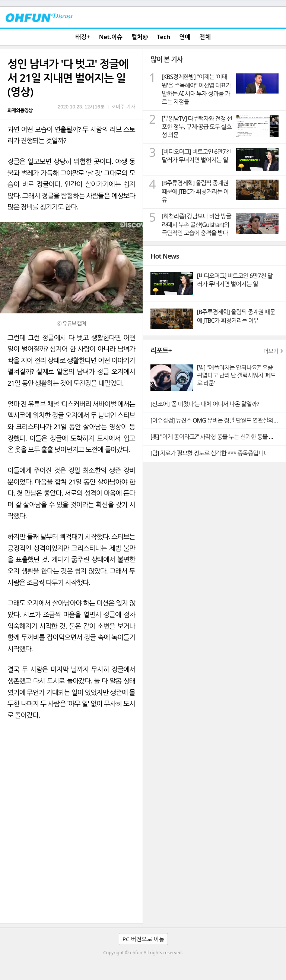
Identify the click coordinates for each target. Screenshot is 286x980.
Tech (164, 37)
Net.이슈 (111, 37)
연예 (185, 37)
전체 (205, 37)
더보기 (271, 351)
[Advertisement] (71, 867)
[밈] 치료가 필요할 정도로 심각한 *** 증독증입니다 (210, 453)
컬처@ (140, 37)
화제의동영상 (20, 110)
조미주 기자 (123, 107)
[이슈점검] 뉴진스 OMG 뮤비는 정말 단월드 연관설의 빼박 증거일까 (218, 420)
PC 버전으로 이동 (143, 939)
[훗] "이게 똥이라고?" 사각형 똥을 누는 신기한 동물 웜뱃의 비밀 (218, 437)
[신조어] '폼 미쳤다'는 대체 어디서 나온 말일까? (205, 404)
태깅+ (82, 37)
